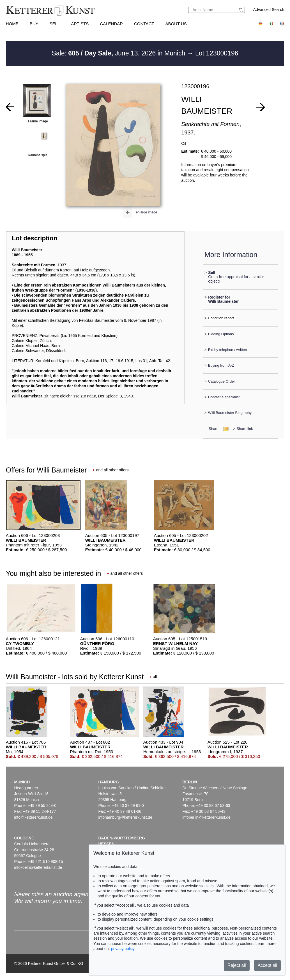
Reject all (237, 965)
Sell (55, 24)
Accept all (267, 965)
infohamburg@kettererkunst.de (125, 817)
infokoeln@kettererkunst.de (38, 867)
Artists (80, 24)
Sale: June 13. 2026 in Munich (119, 53)
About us (176, 24)
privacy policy (123, 949)
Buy (34, 24)
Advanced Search (269, 10)
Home (12, 24)
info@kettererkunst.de (33, 817)
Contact (144, 24)
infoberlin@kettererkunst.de (206, 817)
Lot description (34, 238)
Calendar (111, 24)
